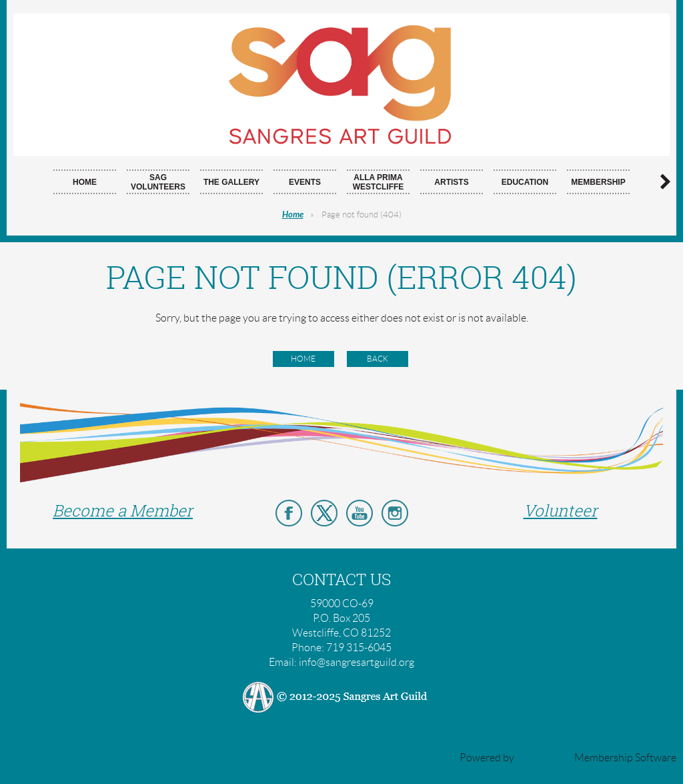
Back (378, 359)
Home (293, 215)
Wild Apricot (544, 758)
